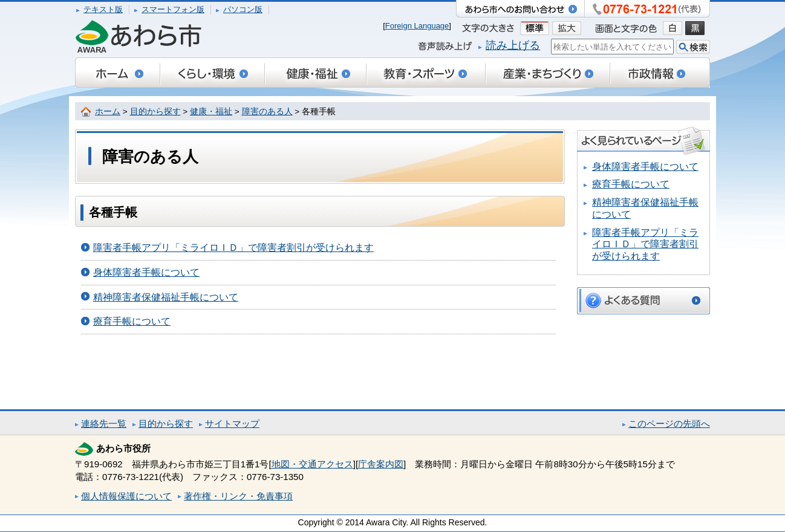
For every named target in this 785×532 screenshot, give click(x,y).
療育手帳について (132, 321)
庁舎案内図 (381, 464)
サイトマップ (232, 423)
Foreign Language (417, 26)
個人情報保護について (126, 496)
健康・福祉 (211, 112)
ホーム (108, 112)
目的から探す (155, 112)
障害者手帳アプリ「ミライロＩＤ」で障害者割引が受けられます (233, 248)
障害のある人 (267, 112)
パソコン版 (243, 9)
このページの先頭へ (669, 423)
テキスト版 (103, 9)
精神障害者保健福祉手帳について (166, 297)
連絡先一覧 (104, 423)
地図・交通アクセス (312, 464)
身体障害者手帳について (146, 272)
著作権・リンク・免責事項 (238, 496)
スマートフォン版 (173, 9)
